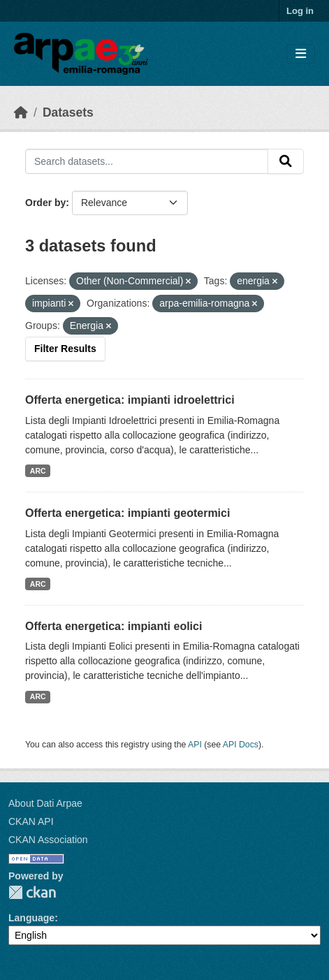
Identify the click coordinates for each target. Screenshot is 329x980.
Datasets (68, 112)
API (195, 745)
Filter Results (65, 349)
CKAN (32, 892)
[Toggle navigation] (301, 54)
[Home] (21, 112)
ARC (38, 471)
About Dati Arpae (45, 803)
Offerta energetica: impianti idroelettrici (130, 400)
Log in (300, 11)
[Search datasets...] (147, 161)
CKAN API (31, 821)
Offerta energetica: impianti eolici (114, 626)
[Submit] (286, 161)
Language (31, 918)
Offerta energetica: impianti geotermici (127, 513)
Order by (45, 203)
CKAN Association (48, 840)
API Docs (241, 745)
